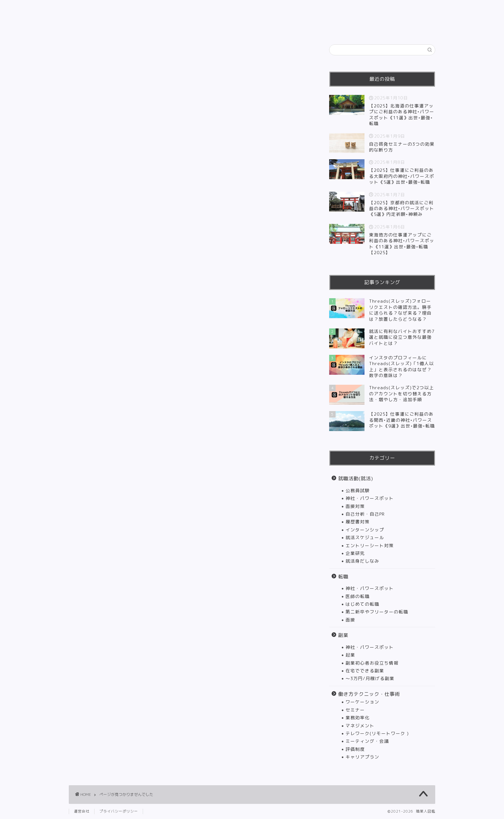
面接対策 (355, 506)
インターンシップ (365, 530)
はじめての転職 (362, 604)
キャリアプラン (362, 757)
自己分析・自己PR (365, 514)
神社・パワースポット (370, 498)
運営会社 (82, 811)
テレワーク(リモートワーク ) (377, 733)
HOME (142, 28)
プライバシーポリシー (119, 811)
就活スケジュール (365, 537)
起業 (350, 655)
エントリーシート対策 (370, 545)
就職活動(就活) (182, 28)
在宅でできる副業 (365, 671)
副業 (246, 28)
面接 (350, 620)
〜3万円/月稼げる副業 (370, 678)
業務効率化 (358, 718)
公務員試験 (358, 490)
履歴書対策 (358, 522)
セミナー (355, 710)
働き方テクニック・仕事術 (295, 28)
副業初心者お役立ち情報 (372, 663)
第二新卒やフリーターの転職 (377, 612)
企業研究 (355, 553)
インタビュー (355, 28)
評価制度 (355, 749)
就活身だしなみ (362, 561)
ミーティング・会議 (367, 741)
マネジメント (360, 726)
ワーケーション (362, 702)
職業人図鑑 (252, 10)
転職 (220, 28)
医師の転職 (358, 596)
